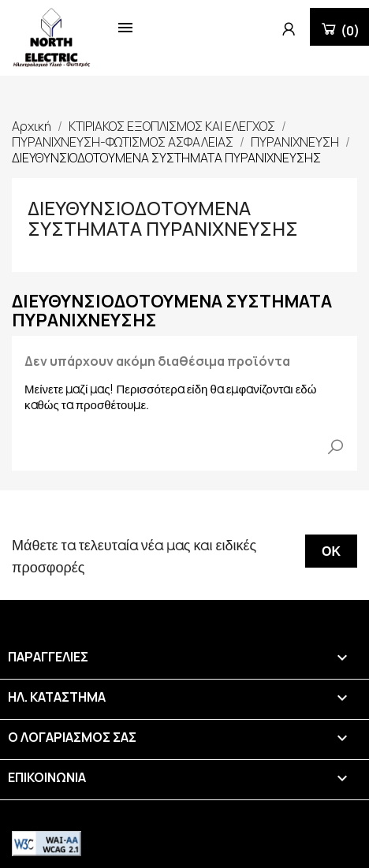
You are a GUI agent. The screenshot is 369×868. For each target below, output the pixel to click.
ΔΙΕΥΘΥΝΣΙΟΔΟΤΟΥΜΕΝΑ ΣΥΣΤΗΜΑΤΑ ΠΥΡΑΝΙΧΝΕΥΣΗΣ (163, 218)
